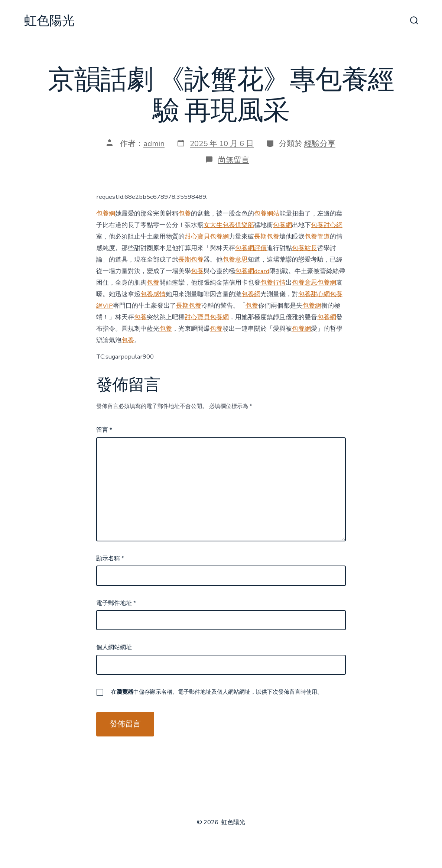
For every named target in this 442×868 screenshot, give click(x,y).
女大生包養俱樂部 (229, 225)
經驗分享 (320, 143)
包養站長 (305, 248)
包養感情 (153, 294)
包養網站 (267, 213)
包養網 (106, 213)
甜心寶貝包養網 (207, 237)
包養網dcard (252, 271)
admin (154, 143)
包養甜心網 (327, 225)
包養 (185, 213)
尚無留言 (234, 160)
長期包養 (267, 237)
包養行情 (273, 283)
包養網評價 (251, 248)
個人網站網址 (114, 647)
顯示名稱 (110, 558)
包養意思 (235, 260)
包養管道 (317, 237)
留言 (104, 430)
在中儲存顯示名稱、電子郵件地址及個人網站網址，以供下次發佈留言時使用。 (217, 692)
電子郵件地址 (116, 603)
